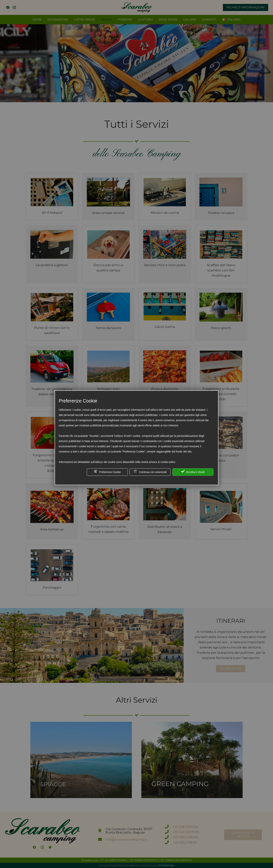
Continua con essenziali (150, 472)
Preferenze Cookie (107, 472)
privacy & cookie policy (162, 462)
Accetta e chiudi (193, 472)
